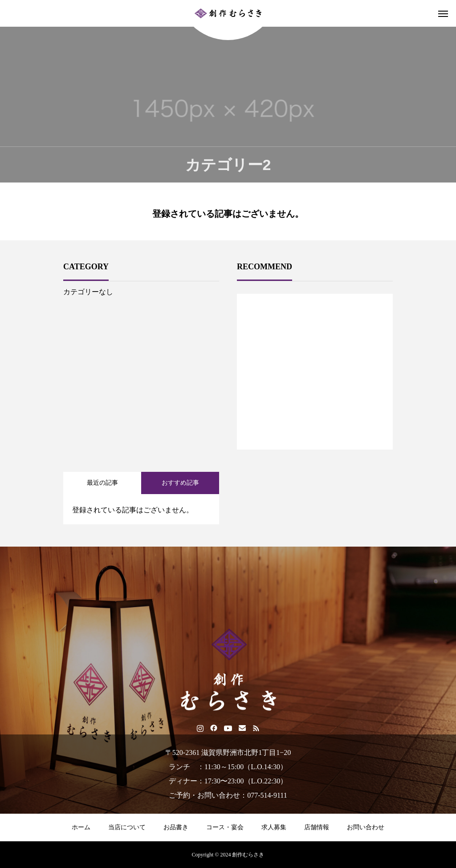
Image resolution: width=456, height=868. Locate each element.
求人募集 (274, 827)
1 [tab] (315, 426)
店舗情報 (317, 827)
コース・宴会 (225, 827)
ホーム (81, 827)
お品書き (176, 827)
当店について (127, 827)
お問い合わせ (366, 827)
